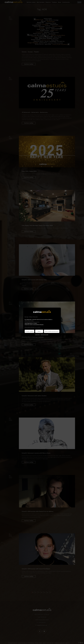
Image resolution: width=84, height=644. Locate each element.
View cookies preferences (52, 331)
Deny (39, 331)
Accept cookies (30, 331)
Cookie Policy (37, 335)
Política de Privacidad (44, 335)
